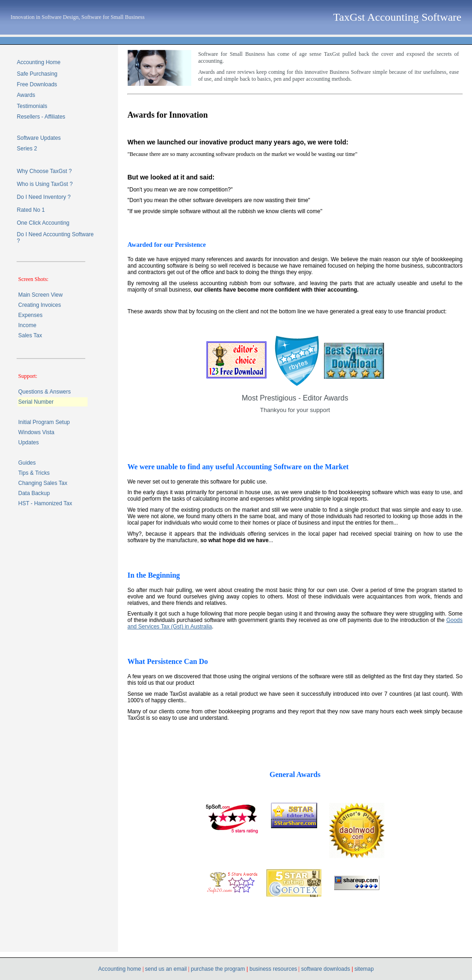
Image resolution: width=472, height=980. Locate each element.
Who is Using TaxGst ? (44, 184)
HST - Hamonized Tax (45, 503)
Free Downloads (37, 84)
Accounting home (120, 969)
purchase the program (217, 969)
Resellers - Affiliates (41, 117)
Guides (27, 463)
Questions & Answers (44, 392)
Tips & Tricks (34, 473)
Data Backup (34, 493)
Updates (28, 442)
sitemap (364, 969)
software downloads (326, 969)
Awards (26, 95)
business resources (273, 969)
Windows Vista (36, 432)
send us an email (166, 969)
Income (27, 325)
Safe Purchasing (37, 74)
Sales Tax (30, 335)
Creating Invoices (39, 305)
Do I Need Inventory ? (44, 197)
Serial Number (36, 402)
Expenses (30, 315)
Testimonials (32, 106)
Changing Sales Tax (43, 483)
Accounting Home (38, 62)
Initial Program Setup (44, 422)
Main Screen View (40, 295)
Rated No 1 (31, 210)
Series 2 (27, 149)
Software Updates (38, 138)
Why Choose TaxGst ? (44, 171)
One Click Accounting (43, 223)
